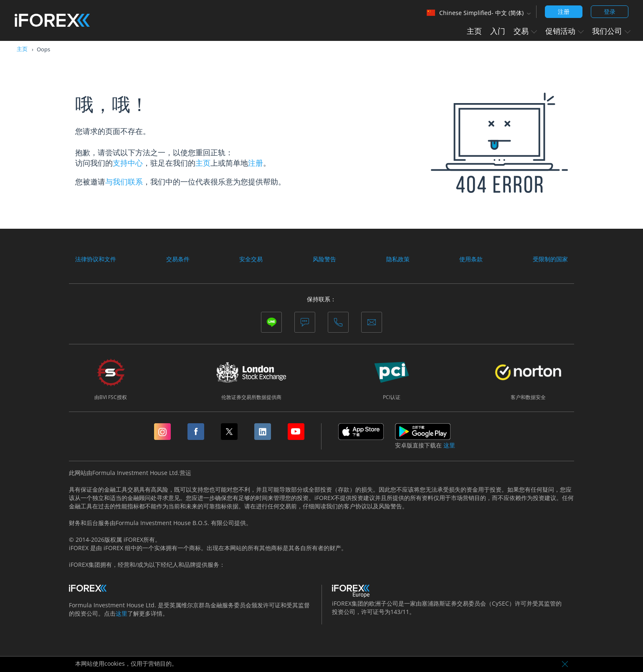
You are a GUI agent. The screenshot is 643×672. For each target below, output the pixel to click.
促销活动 (565, 31)
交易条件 (178, 259)
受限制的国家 (550, 259)
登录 (610, 11)
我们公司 (611, 31)
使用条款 (471, 259)
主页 (474, 31)
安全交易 (251, 259)
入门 (498, 31)
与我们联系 (124, 182)
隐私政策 (398, 259)
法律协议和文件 (96, 259)
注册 (564, 11)
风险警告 (324, 259)
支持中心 (128, 163)
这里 (449, 445)
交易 (525, 31)
